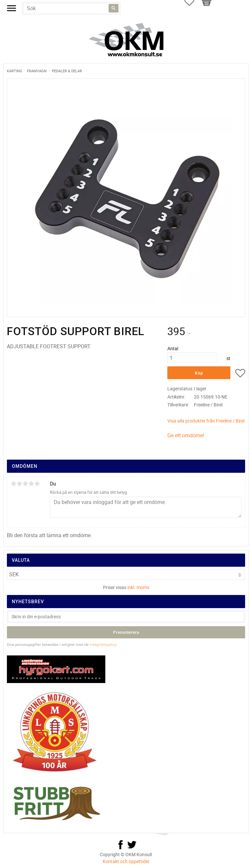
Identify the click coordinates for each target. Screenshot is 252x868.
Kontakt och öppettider (126, 861)
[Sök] (114, 8)
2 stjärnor (19, 484)
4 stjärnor (31, 484)
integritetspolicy (103, 644)
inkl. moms (138, 587)
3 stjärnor (25, 484)
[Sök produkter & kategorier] (71, 8)
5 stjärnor (37, 484)
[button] (240, 374)
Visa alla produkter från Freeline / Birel (206, 421)
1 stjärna (13, 484)
